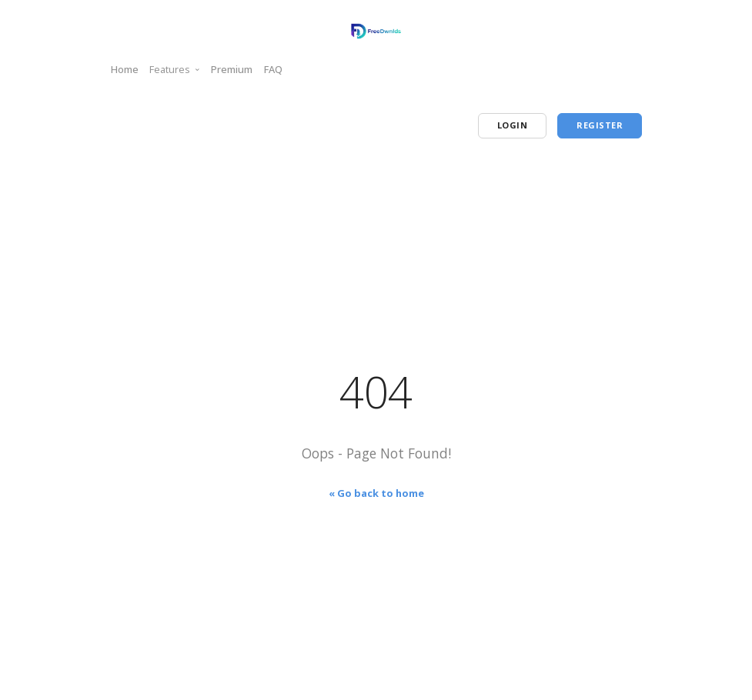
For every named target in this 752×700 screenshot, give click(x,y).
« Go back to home (376, 493)
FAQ (273, 69)
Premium (232, 69)
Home (125, 69)
